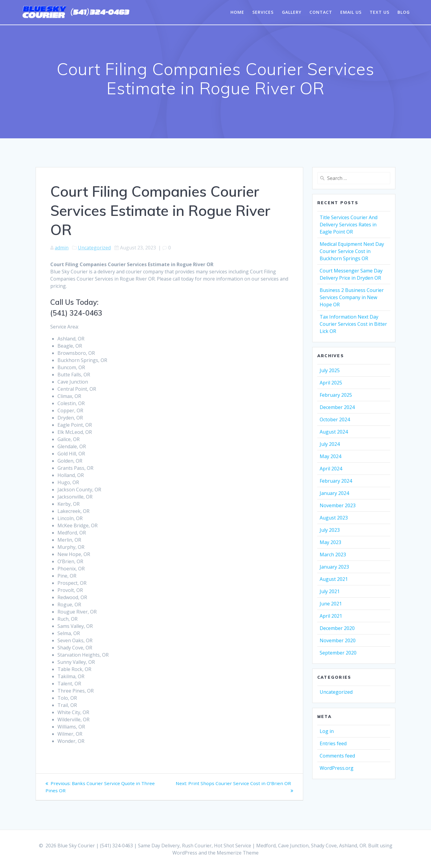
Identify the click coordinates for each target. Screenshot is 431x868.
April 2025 (331, 383)
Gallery (292, 12)
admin (62, 248)
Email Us (351, 12)
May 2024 (330, 456)
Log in (327, 731)
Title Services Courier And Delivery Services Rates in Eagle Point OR (349, 225)
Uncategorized (94, 248)
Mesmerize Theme (238, 853)
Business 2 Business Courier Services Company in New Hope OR (352, 297)
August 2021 (334, 579)
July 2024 (330, 444)
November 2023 (338, 505)
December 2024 (337, 407)
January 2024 (334, 493)
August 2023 (334, 518)
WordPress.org (337, 768)
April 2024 (331, 469)
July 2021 (330, 591)
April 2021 (331, 616)
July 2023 (330, 530)
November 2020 (338, 640)
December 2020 (337, 628)
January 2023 (334, 567)
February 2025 (336, 395)
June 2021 (331, 604)
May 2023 (330, 542)
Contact (321, 12)
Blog (404, 12)
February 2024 (336, 481)
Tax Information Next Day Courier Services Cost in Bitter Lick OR (353, 324)
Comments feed (337, 756)
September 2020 (338, 653)
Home (237, 12)
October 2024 (335, 419)
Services (263, 12)
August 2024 (334, 432)
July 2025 (330, 370)
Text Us (380, 12)
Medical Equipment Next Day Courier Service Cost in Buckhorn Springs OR (352, 251)
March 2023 (333, 555)
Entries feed (333, 743)
